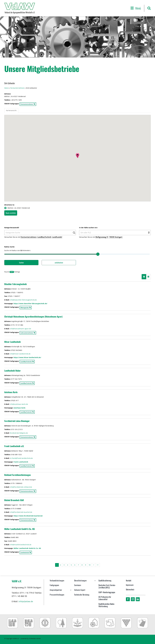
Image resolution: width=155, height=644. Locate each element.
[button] (149, 8)
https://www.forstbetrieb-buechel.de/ (28, 516)
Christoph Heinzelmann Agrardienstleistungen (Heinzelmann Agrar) (33, 316)
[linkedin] (138, 599)
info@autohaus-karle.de (19, 404)
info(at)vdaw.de (26, 601)
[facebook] (128, 599)
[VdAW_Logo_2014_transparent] (20, 4)
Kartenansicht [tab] (11, 110)
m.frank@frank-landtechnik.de (21, 458)
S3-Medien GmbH (35, 638)
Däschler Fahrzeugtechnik (15, 284)
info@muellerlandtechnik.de (21, 545)
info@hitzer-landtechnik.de (20, 354)
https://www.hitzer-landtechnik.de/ (27, 357)
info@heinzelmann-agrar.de (20, 329)
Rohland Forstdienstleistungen (17, 475)
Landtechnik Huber (12, 371)
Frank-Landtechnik (21, 462)
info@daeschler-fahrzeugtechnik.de (23, 300)
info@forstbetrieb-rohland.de (21, 487)
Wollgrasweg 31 (102, 237)
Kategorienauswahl (12, 228)
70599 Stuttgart (116, 237)
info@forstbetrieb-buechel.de (21, 512)
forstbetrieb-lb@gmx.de (19, 433)
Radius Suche (9, 247)
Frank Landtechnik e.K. (14, 446)
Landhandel (57, 237)
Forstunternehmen (29, 237)
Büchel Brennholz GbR (14, 500)
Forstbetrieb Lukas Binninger (17, 421)
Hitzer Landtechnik (12, 342)
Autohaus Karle (11, 392)
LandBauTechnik (44, 237)
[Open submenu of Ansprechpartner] (70, 591)
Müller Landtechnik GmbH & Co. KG (20, 529)
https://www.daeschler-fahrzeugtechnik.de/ (30, 303)
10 (90, 565)
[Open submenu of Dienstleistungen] (95, 582)
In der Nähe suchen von (88, 228)
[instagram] (133, 599)
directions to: (9, 205)
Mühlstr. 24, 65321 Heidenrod (17, 208)
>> (98, 565)
